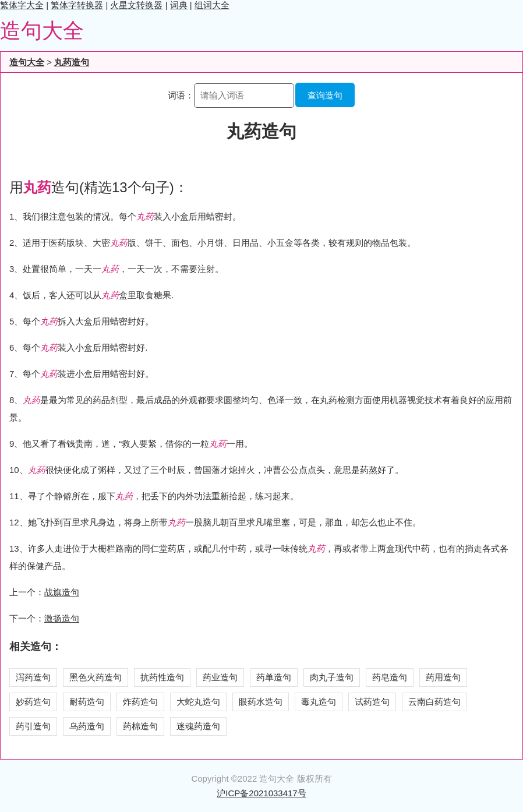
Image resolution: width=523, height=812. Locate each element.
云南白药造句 (434, 702)
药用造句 (443, 677)
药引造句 (33, 726)
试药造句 (372, 702)
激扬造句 (62, 618)
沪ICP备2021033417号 (261, 793)
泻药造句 (33, 677)
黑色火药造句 (96, 677)
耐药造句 (87, 702)
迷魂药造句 (198, 726)
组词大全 (212, 5)
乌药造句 (87, 726)
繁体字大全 (22, 5)
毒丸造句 (319, 702)
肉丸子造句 (332, 677)
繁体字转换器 (77, 5)
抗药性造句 (162, 677)
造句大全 (42, 31)
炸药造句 (140, 702)
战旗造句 (62, 592)
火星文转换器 (136, 5)
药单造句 (274, 677)
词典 (179, 5)
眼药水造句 (261, 702)
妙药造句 (33, 702)
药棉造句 (140, 726)
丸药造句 (72, 62)
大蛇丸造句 (198, 702)
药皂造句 (390, 677)
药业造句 (220, 677)
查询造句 (325, 95)
